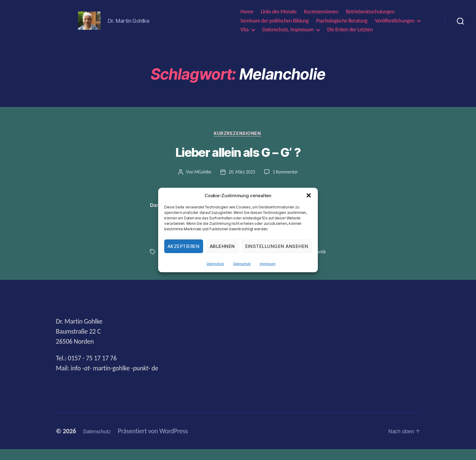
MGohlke (202, 175)
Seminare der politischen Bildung (275, 22)
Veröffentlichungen (395, 22)
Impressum (267, 264)
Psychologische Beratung (342, 22)
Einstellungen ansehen (277, 246)
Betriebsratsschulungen (370, 13)
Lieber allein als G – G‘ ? (238, 156)
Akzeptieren (184, 246)
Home (247, 13)
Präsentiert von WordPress (158, 442)
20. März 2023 (242, 175)
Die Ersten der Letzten (350, 31)
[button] (309, 195)
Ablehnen (222, 246)
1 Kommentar (286, 175)
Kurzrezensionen (321, 13)
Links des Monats (279, 13)
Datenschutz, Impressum (288, 31)
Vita (245, 31)
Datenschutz (215, 264)
